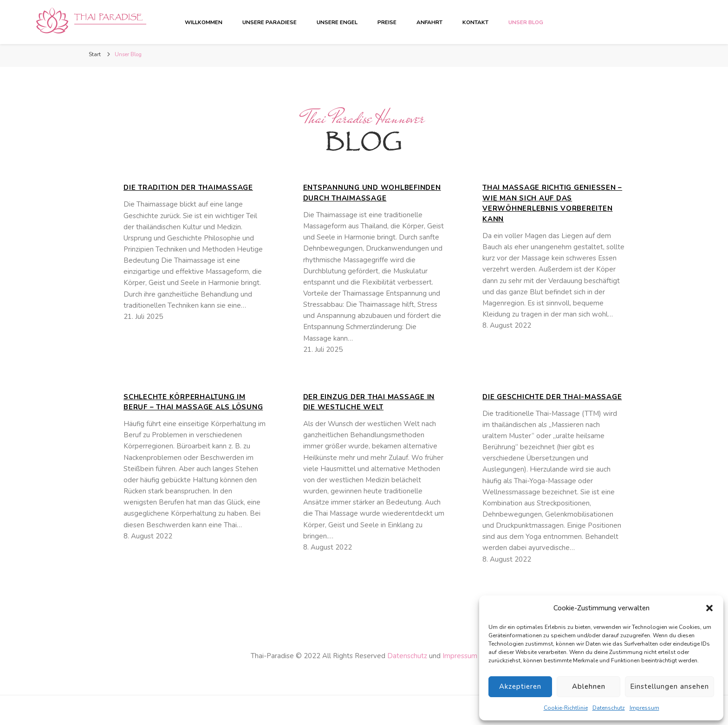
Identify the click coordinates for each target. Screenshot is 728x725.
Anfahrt (429, 22)
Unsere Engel (337, 22)
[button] (709, 608)
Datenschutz (609, 708)
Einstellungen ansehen (669, 686)
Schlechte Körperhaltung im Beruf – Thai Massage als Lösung (193, 402)
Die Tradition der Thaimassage (188, 188)
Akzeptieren (520, 686)
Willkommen (204, 22)
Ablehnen (589, 686)
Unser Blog (526, 22)
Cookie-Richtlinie (566, 708)
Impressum (644, 708)
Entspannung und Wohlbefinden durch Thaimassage (372, 193)
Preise (387, 22)
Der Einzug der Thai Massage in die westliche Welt (369, 402)
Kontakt (475, 22)
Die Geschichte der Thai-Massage (552, 397)
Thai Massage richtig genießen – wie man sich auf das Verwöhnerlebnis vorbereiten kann (552, 203)
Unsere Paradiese (270, 22)
